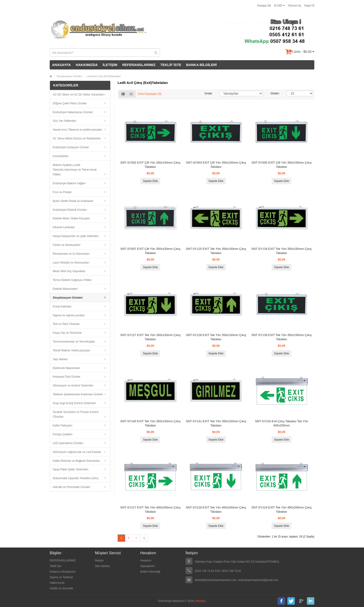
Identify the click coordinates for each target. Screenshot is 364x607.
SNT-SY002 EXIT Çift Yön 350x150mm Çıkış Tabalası (150, 165)
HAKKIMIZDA (87, 65)
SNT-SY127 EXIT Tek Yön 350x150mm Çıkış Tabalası (150, 337)
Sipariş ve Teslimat (61, 577)
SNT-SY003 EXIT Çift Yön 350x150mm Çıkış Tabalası (216, 165)
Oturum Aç (295, 6)
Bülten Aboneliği (150, 572)
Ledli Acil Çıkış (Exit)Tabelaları (104, 76)
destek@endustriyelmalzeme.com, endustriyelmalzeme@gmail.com (237, 580)
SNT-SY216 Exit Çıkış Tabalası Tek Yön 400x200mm (281, 423)
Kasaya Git (264, 6)
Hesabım (146, 561)
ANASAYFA (61, 65)
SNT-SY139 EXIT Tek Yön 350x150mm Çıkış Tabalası (281, 337)
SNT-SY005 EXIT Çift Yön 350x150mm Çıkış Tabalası (281, 165)
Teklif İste (55, 566)
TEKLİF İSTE (171, 65)
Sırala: (209, 93)
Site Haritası (102, 566)
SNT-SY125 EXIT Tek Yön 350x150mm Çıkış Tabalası (216, 251)
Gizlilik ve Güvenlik (61, 588)
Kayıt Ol (309, 6)
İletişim (99, 561)
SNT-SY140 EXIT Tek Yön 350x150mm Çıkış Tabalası (150, 423)
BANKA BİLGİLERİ (201, 65)
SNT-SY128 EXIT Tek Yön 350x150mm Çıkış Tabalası (216, 337)
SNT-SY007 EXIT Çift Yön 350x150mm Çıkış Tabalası (150, 251)
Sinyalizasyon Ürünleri (69, 76)
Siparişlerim (148, 566)
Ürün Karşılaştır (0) (150, 94)
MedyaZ (201, 601)
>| (144, 538)
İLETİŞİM (110, 65)
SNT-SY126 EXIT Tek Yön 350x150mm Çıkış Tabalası (281, 251)
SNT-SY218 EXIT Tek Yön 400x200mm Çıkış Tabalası (216, 510)
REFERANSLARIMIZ (139, 65)
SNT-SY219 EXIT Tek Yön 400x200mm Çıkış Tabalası (281, 510)
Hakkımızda (57, 583)
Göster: (275, 93)
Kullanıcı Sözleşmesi (63, 572)
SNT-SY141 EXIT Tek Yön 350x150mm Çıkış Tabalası (216, 423)
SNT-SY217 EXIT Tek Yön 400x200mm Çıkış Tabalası (150, 510)
